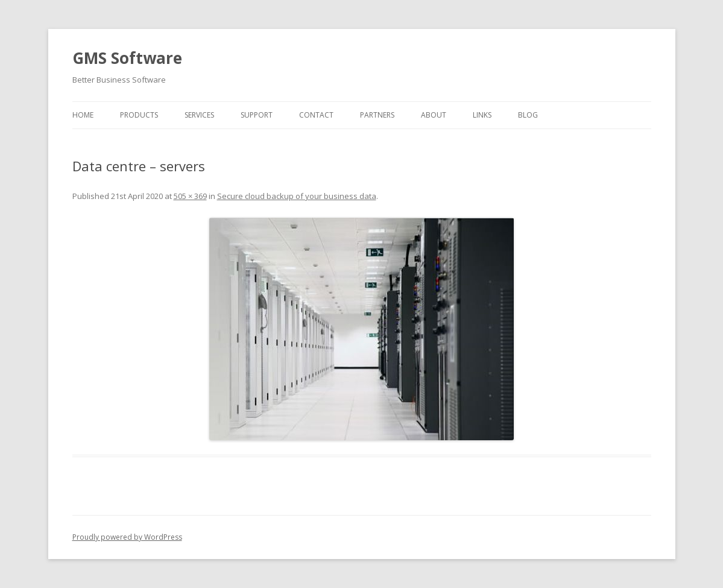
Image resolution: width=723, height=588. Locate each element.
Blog (528, 115)
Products (139, 115)
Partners (377, 115)
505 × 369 (190, 196)
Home (83, 115)
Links (482, 115)
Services (199, 115)
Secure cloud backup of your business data (297, 196)
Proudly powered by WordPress (127, 537)
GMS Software (127, 58)
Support (257, 115)
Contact (316, 115)
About (434, 115)
